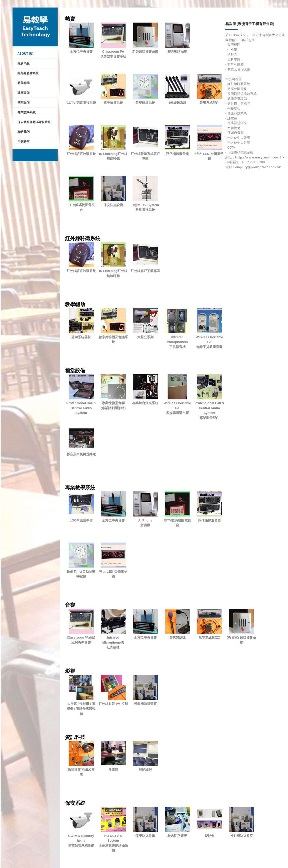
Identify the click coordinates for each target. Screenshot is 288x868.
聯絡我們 (24, 132)
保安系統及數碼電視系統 (34, 122)
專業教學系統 (27, 112)
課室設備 (24, 93)
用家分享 (24, 142)
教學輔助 (24, 83)
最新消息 (24, 63)
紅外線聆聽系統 (28, 73)
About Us (25, 54)
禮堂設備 (24, 102)
